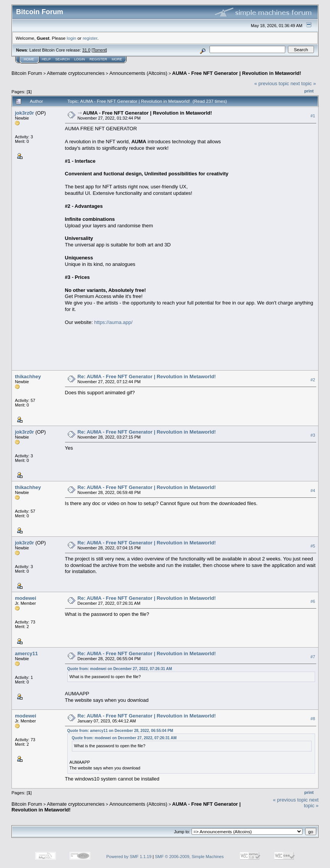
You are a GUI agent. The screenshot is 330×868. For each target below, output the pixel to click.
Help (46, 59)
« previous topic (272, 83)
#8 (313, 719)
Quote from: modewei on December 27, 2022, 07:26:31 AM (120, 669)
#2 (313, 380)
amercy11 (26, 653)
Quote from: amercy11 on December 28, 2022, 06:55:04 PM (120, 731)
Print (309, 91)
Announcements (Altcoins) (138, 73)
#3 (313, 435)
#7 (313, 657)
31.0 (86, 50)
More (117, 59)
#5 (313, 546)
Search (63, 59)
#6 (313, 601)
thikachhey (28, 377)
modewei (26, 598)
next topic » (303, 83)
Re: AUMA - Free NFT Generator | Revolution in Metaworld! (147, 377)
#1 (313, 116)
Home (29, 59)
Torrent (99, 50)
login (72, 38)
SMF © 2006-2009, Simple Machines (189, 857)
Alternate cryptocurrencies (76, 73)
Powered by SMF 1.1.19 (129, 857)
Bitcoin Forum (27, 73)
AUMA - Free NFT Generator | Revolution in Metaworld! (237, 73)
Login (80, 59)
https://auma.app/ (113, 322)
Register (98, 59)
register (90, 38)
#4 (313, 491)
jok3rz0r (24, 113)
